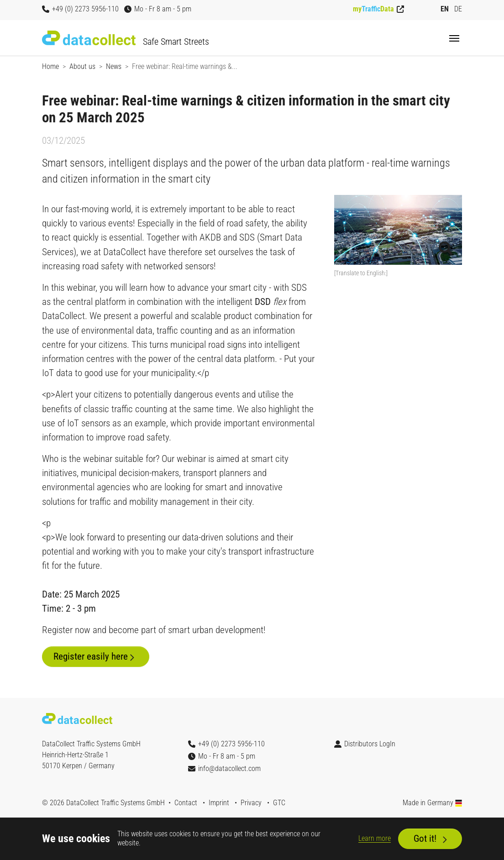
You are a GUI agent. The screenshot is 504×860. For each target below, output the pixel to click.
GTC (279, 803)
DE (458, 9)
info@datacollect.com (224, 768)
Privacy (251, 803)
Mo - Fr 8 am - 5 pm (158, 9)
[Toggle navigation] (454, 38)
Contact (186, 803)
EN (445, 9)
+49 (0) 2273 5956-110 (80, 9)
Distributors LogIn (365, 744)
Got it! (425, 839)
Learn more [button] (375, 838)
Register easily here (91, 656)
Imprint (219, 803)
